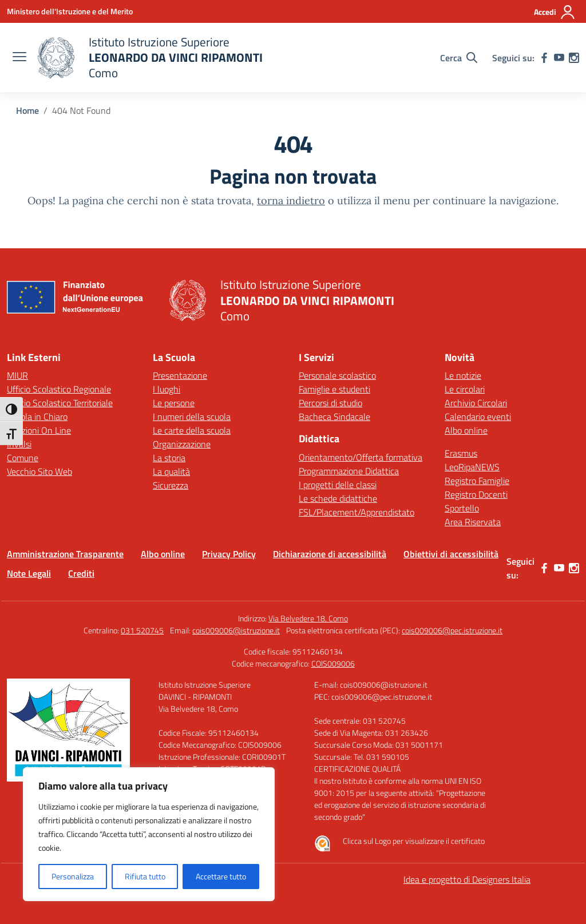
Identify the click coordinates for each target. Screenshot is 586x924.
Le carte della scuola (192, 430)
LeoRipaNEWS (472, 467)
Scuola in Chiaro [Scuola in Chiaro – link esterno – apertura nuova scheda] (37, 417)
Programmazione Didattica (349, 471)
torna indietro (291, 201)
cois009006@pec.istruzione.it (452, 630)
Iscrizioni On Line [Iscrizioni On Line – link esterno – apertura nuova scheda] (39, 430)
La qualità (171, 471)
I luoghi (167, 389)
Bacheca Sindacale (334, 417)
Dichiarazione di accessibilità (330, 554)
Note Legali (29, 573)
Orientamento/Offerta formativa (361, 457)
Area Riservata (473, 522)
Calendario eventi (478, 417)
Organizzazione (182, 444)
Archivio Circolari (476, 403)
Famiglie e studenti (334, 389)
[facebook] (544, 58)
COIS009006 (333, 663)
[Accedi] (555, 12)
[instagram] (574, 58)
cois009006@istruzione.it (236, 630)
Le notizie (463, 375)
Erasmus (461, 453)
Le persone (174, 403)
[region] (149, 834)
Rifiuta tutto (145, 876)
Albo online (466, 430)
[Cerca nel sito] (459, 58)
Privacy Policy (229, 554)
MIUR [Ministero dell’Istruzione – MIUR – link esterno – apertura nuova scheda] (17, 375)
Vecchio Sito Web (39, 471)
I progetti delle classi (338, 485)
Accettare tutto (221, 876)
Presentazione (180, 375)
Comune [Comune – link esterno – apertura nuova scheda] (23, 458)
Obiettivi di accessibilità (451, 554)
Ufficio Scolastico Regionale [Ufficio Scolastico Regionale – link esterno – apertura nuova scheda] (59, 389)
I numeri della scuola (192, 417)
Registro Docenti (476, 494)
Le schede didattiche (338, 498)
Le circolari (465, 389)
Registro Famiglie (477, 481)
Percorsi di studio (330, 403)
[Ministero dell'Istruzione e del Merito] (70, 11)
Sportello (462, 508)
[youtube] (559, 58)
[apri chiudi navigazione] (19, 58)
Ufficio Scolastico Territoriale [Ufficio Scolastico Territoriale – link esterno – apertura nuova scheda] (60, 403)
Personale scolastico (337, 375)
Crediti (81, 573)
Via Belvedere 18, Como (308, 618)
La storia (169, 458)
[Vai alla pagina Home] (27, 110)
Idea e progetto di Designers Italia (467, 879)
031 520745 (142, 630)
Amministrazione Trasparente (65, 554)
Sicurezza (171, 485)
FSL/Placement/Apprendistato (357, 512)
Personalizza (73, 876)
